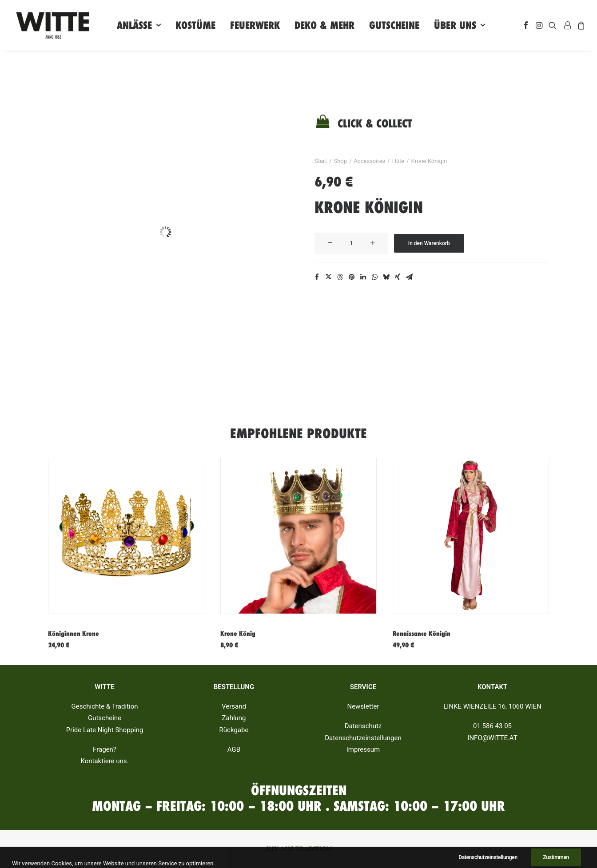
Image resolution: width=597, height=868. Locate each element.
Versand (234, 707)
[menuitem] (139, 25)
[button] (526, 25)
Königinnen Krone (74, 634)
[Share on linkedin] (363, 277)
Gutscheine (394, 25)
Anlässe (139, 25)
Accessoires (369, 161)
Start (321, 161)
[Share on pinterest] (351, 277)
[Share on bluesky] (386, 277)
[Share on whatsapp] (374, 277)
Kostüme (195, 25)
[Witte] (53, 25)
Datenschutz (363, 726)
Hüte (398, 161)
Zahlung (234, 718)
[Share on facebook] (317, 277)
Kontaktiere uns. (104, 761)
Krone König (238, 634)
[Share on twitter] (328, 277)
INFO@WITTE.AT (492, 738)
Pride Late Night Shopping (105, 730)
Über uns (460, 25)
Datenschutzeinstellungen (363, 738)
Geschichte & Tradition (105, 707)
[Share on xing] (398, 277)
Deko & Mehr (324, 25)
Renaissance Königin (422, 634)
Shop (340, 161)
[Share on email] (409, 277)
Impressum (363, 749)
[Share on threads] (340, 277)
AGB (234, 749)
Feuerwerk (255, 25)
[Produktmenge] (351, 243)
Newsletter (363, 707)
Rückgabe (234, 730)
